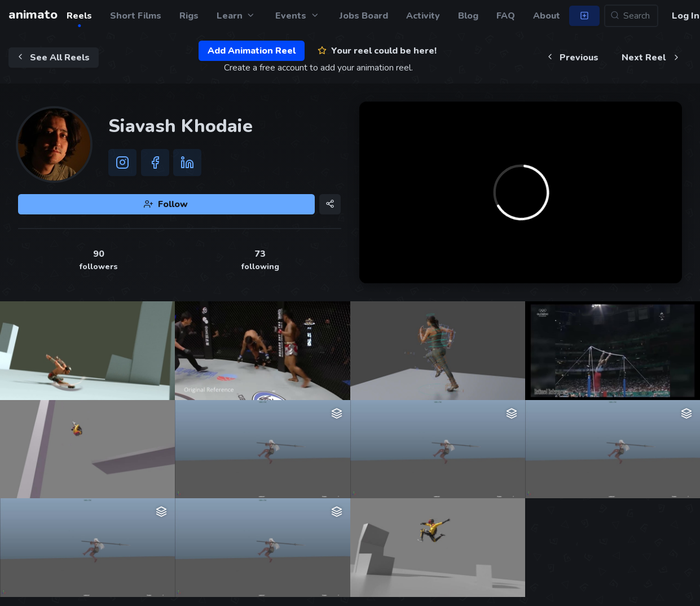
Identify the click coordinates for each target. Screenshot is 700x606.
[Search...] (631, 16)
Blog (468, 16)
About (547, 16)
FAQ (506, 16)
